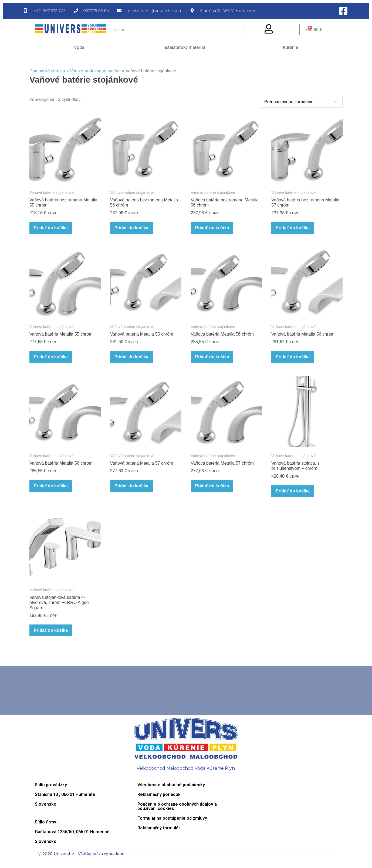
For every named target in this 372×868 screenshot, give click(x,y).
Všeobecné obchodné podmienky (171, 785)
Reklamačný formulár (159, 828)
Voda (79, 47)
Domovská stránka (47, 71)
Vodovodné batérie (103, 71)
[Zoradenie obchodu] (301, 102)
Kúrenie (290, 47)
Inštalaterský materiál (184, 47)
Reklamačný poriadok (159, 794)
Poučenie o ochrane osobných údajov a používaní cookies (177, 806)
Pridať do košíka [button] (51, 228)
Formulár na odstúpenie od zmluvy (172, 818)
